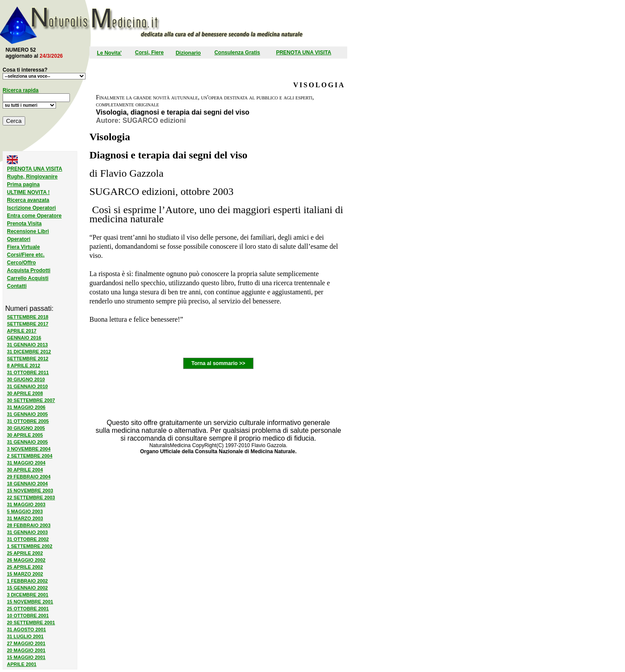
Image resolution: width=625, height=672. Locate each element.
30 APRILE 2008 (25, 393)
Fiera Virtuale (23, 247)
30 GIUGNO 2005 (26, 428)
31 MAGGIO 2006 (26, 407)
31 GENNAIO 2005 (27, 414)
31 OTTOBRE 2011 (28, 372)
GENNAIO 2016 (24, 338)
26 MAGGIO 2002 (26, 560)
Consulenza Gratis (237, 53)
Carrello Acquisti (28, 278)
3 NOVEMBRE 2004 (29, 449)
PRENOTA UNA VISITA (304, 53)
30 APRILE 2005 (25, 435)
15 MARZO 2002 (25, 574)
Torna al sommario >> (218, 363)
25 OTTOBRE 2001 (28, 609)
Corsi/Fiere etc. (26, 255)
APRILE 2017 (22, 331)
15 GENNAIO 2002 (27, 588)
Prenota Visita (24, 224)
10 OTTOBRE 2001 (28, 616)
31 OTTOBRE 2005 (28, 421)
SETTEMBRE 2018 (28, 317)
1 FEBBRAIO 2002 (27, 581)
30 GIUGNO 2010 (26, 379)
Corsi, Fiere (149, 53)
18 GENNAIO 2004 (27, 484)
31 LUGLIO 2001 (25, 636)
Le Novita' (109, 53)
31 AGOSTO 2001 (26, 629)
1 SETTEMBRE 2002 (30, 546)
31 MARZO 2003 (25, 518)
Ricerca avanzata (28, 200)
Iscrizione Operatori (31, 208)
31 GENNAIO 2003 (27, 532)
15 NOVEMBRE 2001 (30, 602)
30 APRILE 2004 (25, 470)
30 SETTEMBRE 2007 (31, 400)
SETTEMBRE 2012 (28, 359)
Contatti (17, 286)
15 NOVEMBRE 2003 (30, 491)
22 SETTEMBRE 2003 (31, 497)
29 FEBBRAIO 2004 (29, 477)
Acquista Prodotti (29, 270)
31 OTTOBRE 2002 (28, 539)
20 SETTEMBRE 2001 (31, 623)
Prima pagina (23, 184)
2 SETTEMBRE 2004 (30, 456)
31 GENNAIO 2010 (27, 386)
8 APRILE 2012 (24, 366)
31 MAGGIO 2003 (26, 504)
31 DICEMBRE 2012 (29, 352)
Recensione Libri (28, 231)
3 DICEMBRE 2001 (28, 595)
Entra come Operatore (34, 216)
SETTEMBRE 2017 (28, 324)
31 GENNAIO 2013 (27, 345)
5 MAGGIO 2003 (25, 511)
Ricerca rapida (21, 90)
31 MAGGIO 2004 (26, 463)
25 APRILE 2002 (25, 553)
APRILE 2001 (22, 664)
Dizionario (188, 53)
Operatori (19, 239)
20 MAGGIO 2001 (26, 650)
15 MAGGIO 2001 (26, 657)
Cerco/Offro (21, 263)
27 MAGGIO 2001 (26, 643)
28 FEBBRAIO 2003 (29, 525)
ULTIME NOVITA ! (28, 192)
